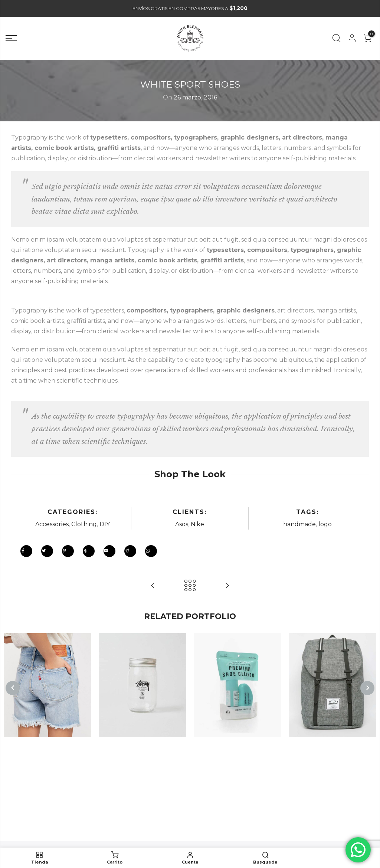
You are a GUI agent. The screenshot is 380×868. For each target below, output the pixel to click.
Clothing (84, 524)
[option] (47, 685)
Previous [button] (13, 688)
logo (325, 524)
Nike (197, 524)
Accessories (52, 524)
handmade (299, 524)
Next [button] (367, 688)
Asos (182, 524)
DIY (105, 524)
